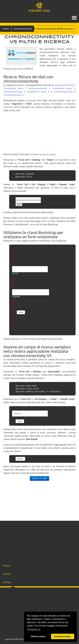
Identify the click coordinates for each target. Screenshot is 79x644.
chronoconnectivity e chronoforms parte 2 (52, 88)
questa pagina (49, 154)
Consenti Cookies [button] (63, 636)
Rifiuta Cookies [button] (38, 636)
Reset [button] (20, 459)
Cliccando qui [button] (34, 629)
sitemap (7, 582)
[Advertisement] (39, 133)
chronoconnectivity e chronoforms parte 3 (26, 92)
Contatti (7, 574)
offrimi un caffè (39, 478)
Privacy (6, 566)
